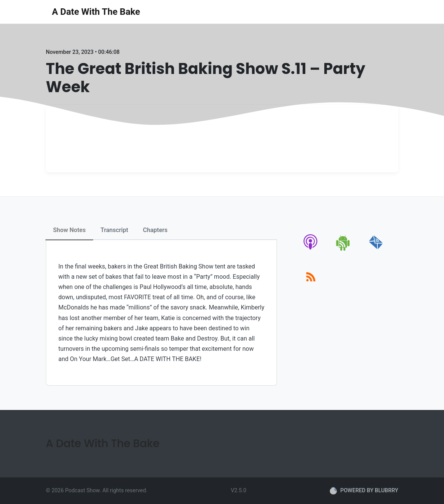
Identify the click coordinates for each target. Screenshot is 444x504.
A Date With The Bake (96, 12)
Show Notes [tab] (69, 230)
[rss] (311, 285)
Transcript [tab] (114, 230)
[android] (343, 249)
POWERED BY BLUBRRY (364, 491)
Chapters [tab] (155, 230)
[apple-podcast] (311, 249)
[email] (376, 249)
